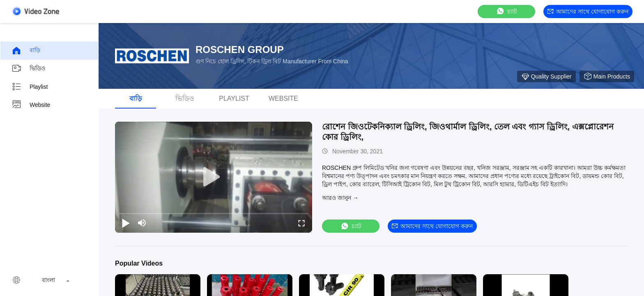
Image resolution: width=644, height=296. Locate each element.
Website (31, 105)
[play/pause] (126, 223)
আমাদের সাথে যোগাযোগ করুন (588, 12)
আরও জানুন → (340, 198)
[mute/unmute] (142, 223)
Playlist (30, 87)
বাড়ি (26, 51)
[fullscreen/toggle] (301, 223)
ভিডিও (28, 69)
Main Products (607, 76)
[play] (214, 177)
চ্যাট (506, 11)
